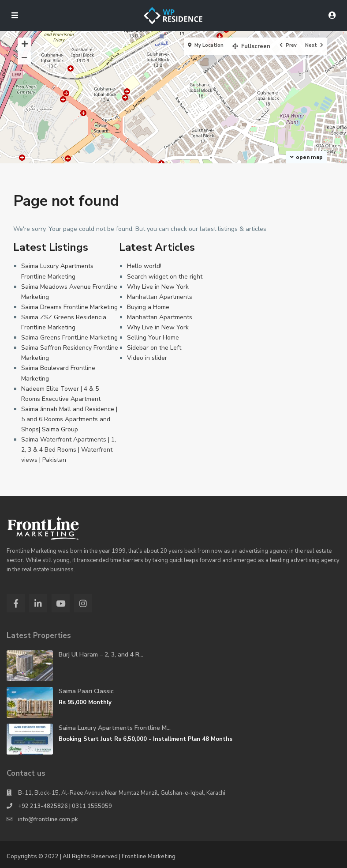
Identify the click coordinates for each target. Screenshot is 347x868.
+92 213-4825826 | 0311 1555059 (65, 806)
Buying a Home (148, 307)
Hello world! (144, 266)
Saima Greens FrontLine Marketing (69, 338)
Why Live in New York (158, 287)
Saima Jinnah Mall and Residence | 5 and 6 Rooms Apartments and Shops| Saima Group (69, 419)
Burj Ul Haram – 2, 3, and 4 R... (101, 655)
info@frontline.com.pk (48, 819)
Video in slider (147, 358)
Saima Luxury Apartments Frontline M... (115, 728)
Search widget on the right (165, 277)
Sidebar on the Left (154, 348)
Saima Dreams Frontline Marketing (69, 307)
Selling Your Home (153, 338)
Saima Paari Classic (86, 691)
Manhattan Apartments (160, 297)
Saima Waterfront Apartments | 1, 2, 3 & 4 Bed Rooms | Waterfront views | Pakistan (69, 450)
